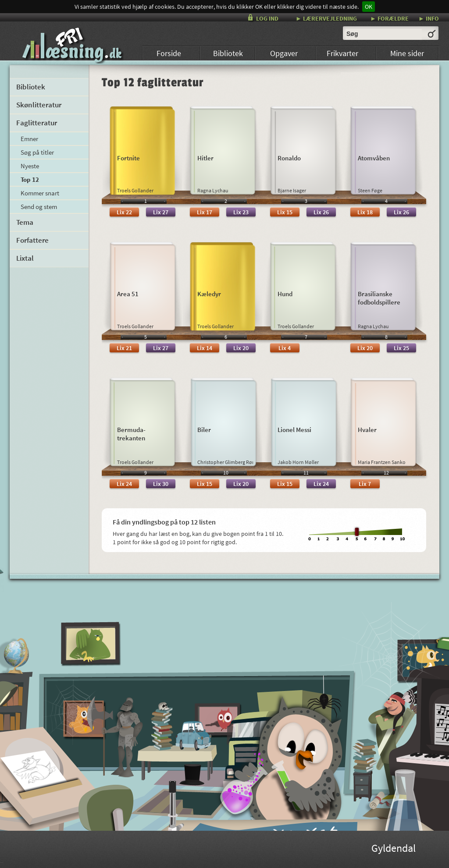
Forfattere (32, 240)
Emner (29, 139)
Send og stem (39, 207)
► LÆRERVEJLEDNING (326, 18)
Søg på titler (37, 152)
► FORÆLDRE (389, 18)
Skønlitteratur (39, 105)
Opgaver (284, 53)
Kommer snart (40, 193)
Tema (25, 222)
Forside (169, 53)
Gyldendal (394, 849)
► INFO (429, 18)
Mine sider (407, 53)
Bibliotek (228, 53)
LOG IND (267, 18)
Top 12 (30, 179)
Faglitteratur (37, 123)
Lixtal (25, 258)
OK (369, 7)
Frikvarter (342, 53)
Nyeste (30, 166)
